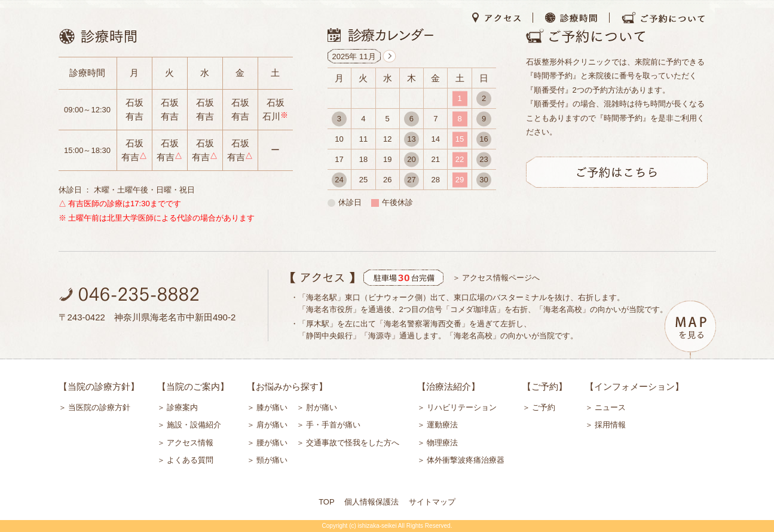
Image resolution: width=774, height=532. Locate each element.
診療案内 (182, 407)
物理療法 (442, 443)
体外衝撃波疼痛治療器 (466, 460)
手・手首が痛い (333, 425)
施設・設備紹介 (194, 425)
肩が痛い (272, 425)
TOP (327, 502)
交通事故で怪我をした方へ (353, 443)
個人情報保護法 (371, 502)
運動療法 (442, 425)
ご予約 (544, 407)
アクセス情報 (190, 443)
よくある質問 (190, 460)
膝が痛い (272, 407)
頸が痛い (272, 460)
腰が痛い (272, 443)
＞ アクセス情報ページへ (496, 278)
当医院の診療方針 (99, 407)
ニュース (610, 407)
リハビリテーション (462, 407)
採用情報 (610, 425)
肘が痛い (322, 407)
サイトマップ (432, 502)
